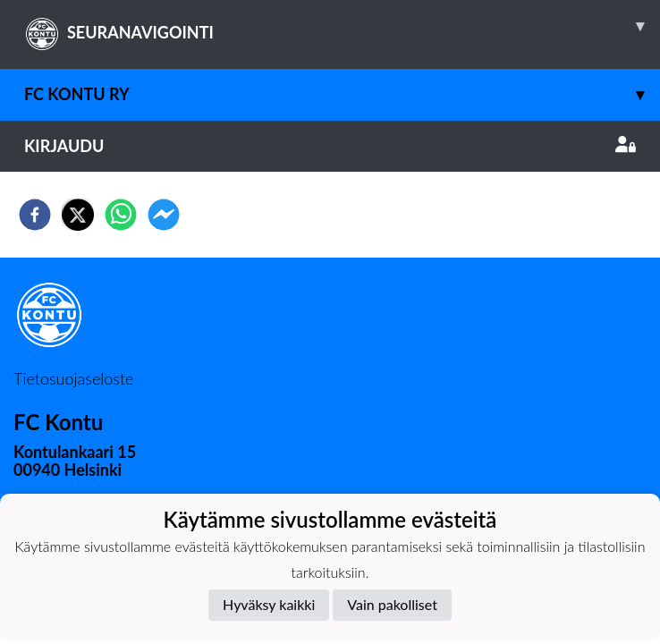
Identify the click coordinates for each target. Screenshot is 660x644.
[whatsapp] (121, 215)
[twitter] (78, 215)
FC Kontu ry (342, 94)
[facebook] (35, 215)
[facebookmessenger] (164, 215)
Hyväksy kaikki (269, 604)
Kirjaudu (330, 146)
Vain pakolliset (392, 604)
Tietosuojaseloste (73, 378)
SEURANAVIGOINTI (342, 26)
